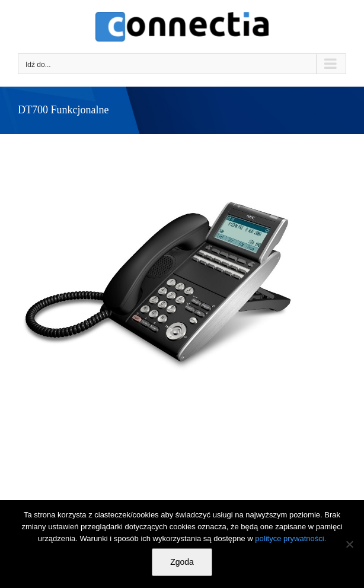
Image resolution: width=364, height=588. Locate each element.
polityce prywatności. (290, 538)
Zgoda (182, 562)
